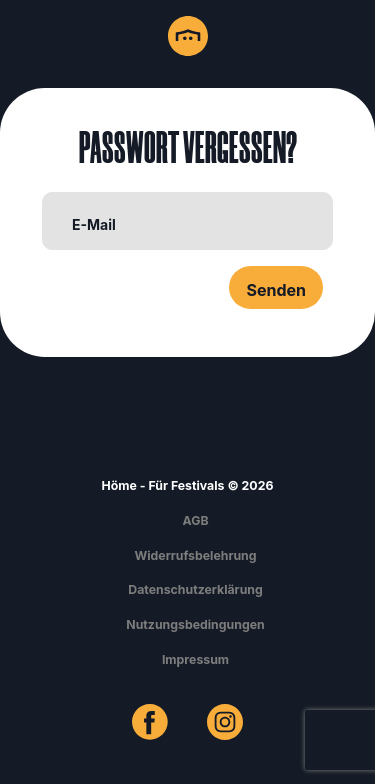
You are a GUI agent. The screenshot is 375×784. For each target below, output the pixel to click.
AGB (195, 520)
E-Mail (94, 224)
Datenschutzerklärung (195, 589)
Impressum (195, 659)
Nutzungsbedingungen (195, 624)
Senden (276, 290)
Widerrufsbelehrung (195, 555)
